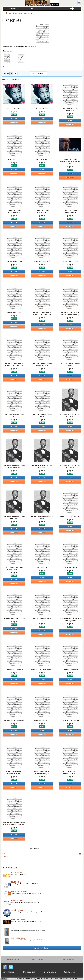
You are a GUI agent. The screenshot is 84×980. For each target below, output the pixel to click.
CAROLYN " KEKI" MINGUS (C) (42, 211)
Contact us (70, 972)
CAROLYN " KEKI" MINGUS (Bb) (14, 211)
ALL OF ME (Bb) (14, 108)
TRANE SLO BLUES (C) (42, 720)
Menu (13, 9)
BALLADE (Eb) (42, 159)
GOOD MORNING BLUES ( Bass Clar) (42, 466)
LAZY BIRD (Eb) (70, 567)
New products (10, 868)
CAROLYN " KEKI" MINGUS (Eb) (70, 211)
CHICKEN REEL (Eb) (70, 261)
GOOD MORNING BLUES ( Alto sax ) (70, 415)
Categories (8, 972)
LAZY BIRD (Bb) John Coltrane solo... (14, 568)
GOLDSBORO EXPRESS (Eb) (42, 415)
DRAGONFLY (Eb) (14, 312)
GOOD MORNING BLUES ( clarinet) (14, 517)
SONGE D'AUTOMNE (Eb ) (42, 669)
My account (29, 972)
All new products (42, 948)
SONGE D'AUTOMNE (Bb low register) (70, 619)
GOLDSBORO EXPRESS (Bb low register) (42, 364)
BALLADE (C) (14, 159)
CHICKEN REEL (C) (42, 261)
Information (50, 972)
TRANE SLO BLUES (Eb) (70, 720)
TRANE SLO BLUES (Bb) (14, 720)
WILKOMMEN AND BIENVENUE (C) (42, 772)
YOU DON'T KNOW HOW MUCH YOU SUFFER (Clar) (14, 823)
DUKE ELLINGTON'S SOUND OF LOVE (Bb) (42, 313)
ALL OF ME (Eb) (42, 108)
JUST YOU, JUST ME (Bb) (70, 516)
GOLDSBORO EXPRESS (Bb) (70, 364)
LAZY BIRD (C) (42, 567)
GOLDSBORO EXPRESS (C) (14, 415)
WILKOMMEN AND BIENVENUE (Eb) (70, 772)
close (3, 979)
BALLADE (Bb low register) (70, 109)
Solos (3, 67)
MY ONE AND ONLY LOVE (14, 618)
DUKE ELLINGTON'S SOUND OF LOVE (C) (70, 313)
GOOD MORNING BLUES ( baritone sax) (14, 466)
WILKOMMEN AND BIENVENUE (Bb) (14, 772)
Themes (18, 67)
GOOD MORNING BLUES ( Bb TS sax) (70, 466)
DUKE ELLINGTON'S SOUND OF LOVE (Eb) (14, 364)
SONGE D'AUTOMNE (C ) (14, 669)
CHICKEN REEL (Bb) (14, 261)
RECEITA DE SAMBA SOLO (42, 619)
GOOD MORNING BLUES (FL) (42, 517)
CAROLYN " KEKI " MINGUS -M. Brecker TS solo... (70, 161)
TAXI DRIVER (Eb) (70, 669)
